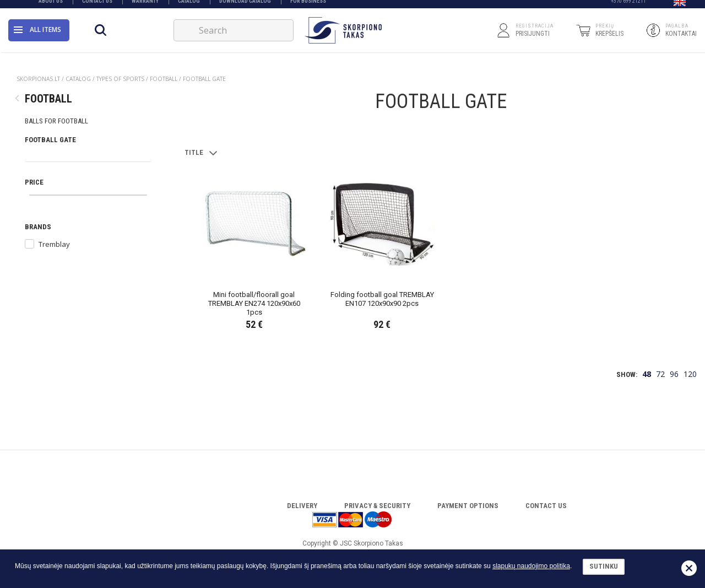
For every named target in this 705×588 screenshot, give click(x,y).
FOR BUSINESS (308, 7)
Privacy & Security (377, 506)
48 (647, 374)
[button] (680, 7)
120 (690, 374)
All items (37, 36)
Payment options (468, 506)
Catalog (189, 7)
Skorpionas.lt (38, 79)
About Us (51, 7)
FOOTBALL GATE (204, 79)
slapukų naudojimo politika (531, 566)
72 (660, 374)
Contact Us (97, 7)
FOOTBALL (164, 79)
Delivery (302, 506)
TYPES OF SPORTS (120, 79)
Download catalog (245, 7)
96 (674, 374)
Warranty (145, 7)
